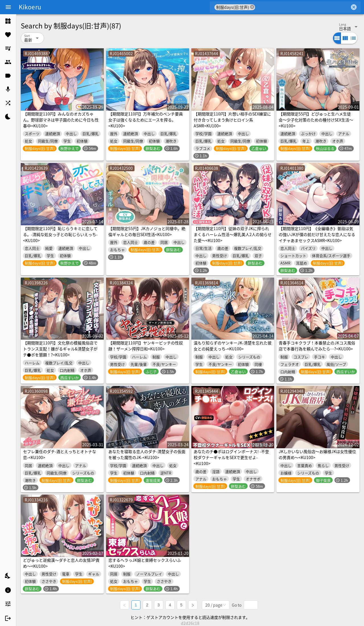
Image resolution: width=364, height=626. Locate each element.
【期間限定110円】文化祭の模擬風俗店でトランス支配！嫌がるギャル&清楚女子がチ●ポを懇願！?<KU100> (60, 349)
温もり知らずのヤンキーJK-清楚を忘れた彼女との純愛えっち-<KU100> (233, 346)
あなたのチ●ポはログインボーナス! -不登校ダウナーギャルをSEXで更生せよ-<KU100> (231, 457)
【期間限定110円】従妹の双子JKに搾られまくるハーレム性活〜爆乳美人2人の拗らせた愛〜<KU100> (233, 234)
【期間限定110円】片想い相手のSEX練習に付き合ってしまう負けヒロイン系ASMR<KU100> (232, 120)
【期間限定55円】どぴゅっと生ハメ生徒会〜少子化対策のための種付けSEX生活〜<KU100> (316, 120)
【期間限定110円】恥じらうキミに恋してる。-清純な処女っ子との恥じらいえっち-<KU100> (60, 234)
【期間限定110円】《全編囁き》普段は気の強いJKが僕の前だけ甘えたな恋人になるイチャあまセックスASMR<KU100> (317, 234)
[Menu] (8, 7)
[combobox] (302, 7)
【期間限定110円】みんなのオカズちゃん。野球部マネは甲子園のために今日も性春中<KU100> (61, 120)
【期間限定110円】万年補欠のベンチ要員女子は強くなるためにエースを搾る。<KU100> (146, 120)
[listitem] (8, 21)
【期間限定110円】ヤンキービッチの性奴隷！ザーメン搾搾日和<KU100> (146, 346)
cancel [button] (252, 7)
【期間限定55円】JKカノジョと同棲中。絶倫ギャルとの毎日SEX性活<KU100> (147, 231)
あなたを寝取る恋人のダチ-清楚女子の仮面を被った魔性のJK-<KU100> (147, 454)
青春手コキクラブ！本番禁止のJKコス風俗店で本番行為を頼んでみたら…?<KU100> (317, 346)
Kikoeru (30, 7)
